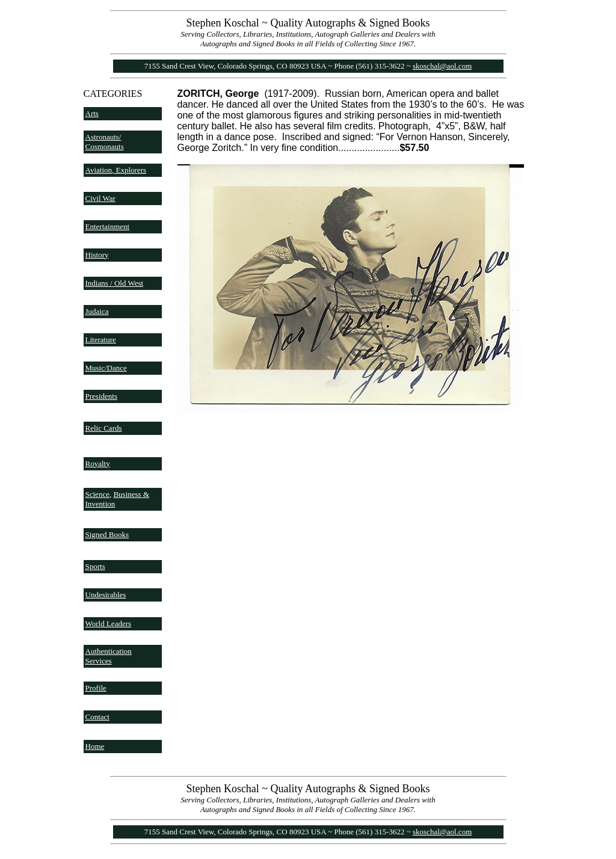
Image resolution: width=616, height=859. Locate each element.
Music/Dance (106, 368)
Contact (97, 717)
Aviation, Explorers (116, 170)
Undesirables (106, 595)
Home (95, 746)
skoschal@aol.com (442, 66)
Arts (92, 113)
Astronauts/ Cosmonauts (105, 142)
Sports (95, 566)
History (97, 255)
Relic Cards (104, 428)
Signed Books (107, 534)
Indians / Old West (115, 283)
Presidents (101, 396)
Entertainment (108, 226)
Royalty (98, 463)
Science (97, 494)
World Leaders (109, 623)
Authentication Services (109, 656)
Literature (101, 340)
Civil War (100, 198)
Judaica (97, 311)
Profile (96, 688)
